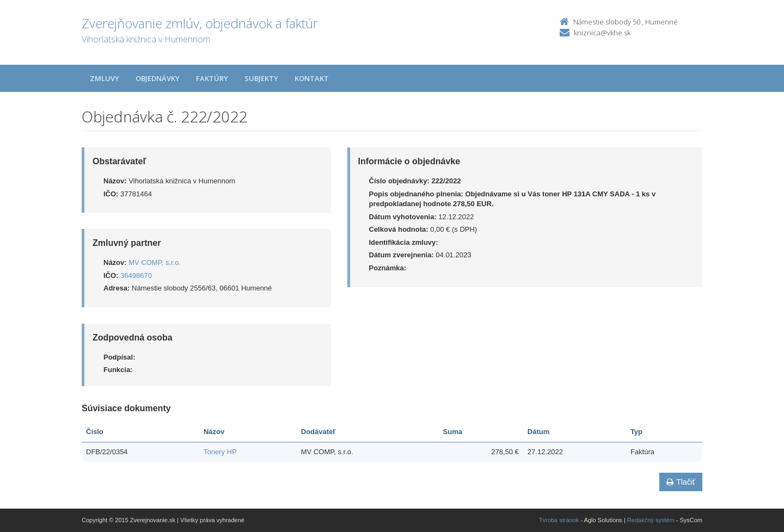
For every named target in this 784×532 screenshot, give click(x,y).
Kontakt (312, 78)
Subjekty (261, 78)
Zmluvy (105, 78)
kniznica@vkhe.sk (602, 33)
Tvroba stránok (559, 520)
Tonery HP (220, 452)
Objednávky (158, 78)
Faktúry (212, 78)
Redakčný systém (651, 520)
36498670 (136, 276)
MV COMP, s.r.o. (155, 262)
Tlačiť (681, 482)
